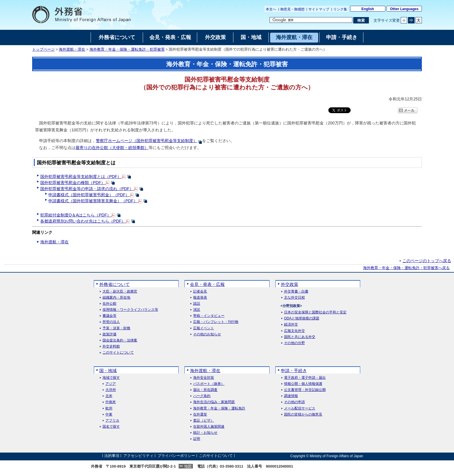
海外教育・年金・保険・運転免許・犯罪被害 (127, 49)
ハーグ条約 (202, 396)
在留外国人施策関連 (209, 427)
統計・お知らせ (205, 433)
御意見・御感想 (292, 9)
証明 (197, 439)
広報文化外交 (294, 331)
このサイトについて (118, 353)
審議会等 (109, 316)
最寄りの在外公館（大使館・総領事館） (112, 148)
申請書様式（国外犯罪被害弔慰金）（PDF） (89, 195)
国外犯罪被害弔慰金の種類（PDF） (73, 183)
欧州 (109, 408)
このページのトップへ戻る (427, 261)
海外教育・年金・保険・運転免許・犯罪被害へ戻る (406, 268)
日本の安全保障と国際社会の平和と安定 (315, 312)
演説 (197, 310)
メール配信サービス (300, 408)
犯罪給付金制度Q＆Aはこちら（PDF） (76, 215)
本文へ (271, 9)
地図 (188, 466)
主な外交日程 (294, 298)
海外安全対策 (204, 378)
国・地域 (108, 371)
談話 (197, 304)
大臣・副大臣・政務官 (120, 292)
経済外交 (291, 325)
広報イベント (204, 328)
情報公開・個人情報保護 (303, 384)
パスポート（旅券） (209, 384)
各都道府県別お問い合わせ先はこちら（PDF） (83, 221)
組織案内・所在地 (116, 298)
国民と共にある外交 (300, 337)
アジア (111, 384)
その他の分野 (294, 343)
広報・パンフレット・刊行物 (216, 322)
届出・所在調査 (205, 390)
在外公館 (109, 304)
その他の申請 (294, 402)
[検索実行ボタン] (361, 20)
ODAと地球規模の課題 (302, 318)
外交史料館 (111, 347)
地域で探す (111, 378)
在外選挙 (200, 415)
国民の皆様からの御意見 (303, 415)
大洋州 (111, 390)
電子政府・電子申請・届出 (305, 378)
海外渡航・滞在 (72, 49)
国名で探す (111, 427)
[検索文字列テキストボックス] (311, 20)
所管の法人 (111, 322)
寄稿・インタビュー (209, 316)
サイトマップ (319, 9)
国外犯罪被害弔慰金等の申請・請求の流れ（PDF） (87, 189)
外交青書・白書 (296, 292)
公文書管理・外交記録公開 (305, 390)
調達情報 (291, 396)
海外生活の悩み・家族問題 (214, 402)
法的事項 (112, 456)
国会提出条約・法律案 (120, 340)
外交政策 (290, 284)
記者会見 (200, 292)
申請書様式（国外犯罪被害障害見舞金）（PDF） (93, 201)
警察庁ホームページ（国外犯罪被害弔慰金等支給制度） (147, 141)
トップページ (43, 49)
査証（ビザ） (204, 421)
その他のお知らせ (207, 334)
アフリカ (112, 421)
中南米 (111, 402)
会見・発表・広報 (207, 284)
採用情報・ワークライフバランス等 (130, 310)
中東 (109, 415)
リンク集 (340, 9)
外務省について (115, 284)
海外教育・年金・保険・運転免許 (219, 408)
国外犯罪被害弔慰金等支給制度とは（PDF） (81, 177)
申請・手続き (294, 371)
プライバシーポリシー (176, 456)
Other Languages (404, 9)
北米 (109, 396)
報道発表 (200, 298)
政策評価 (109, 334)
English (368, 9)
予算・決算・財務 (116, 328)
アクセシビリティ (138, 456)
